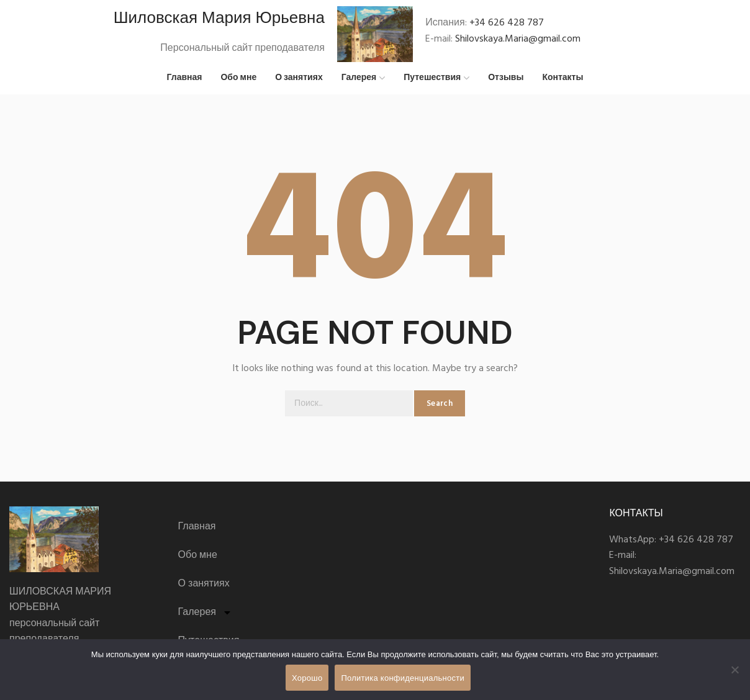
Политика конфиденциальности (403, 678)
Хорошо (307, 678)
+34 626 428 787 (507, 25)
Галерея (205, 617)
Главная (197, 532)
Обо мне (198, 560)
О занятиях (204, 589)
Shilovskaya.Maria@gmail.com (518, 42)
